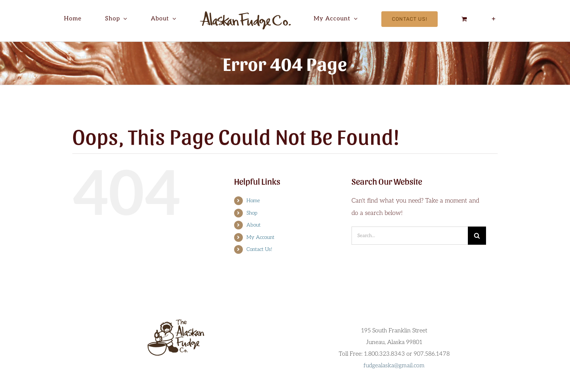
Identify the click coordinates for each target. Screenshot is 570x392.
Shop (252, 213)
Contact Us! (259, 249)
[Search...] (410, 236)
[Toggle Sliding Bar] (494, 19)
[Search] (477, 236)
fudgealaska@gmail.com (394, 366)
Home (253, 201)
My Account (260, 237)
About (254, 225)
